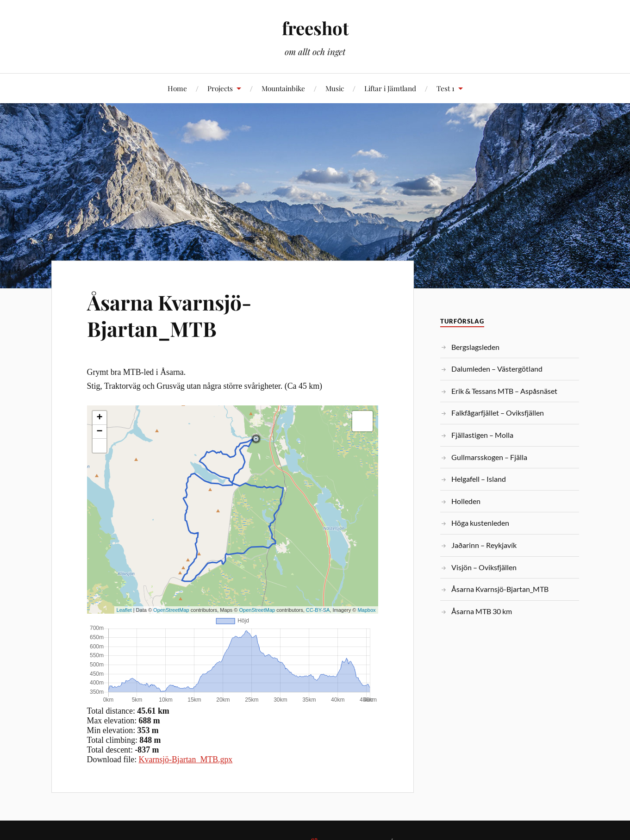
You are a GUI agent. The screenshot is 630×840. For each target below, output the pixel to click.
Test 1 (446, 88)
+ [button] (99, 418)
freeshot (315, 28)
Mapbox (366, 610)
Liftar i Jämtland (390, 88)
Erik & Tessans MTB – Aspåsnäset (504, 391)
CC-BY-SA (318, 610)
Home (177, 88)
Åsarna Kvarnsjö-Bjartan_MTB (169, 315)
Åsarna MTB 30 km (482, 611)
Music (335, 88)
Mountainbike (283, 88)
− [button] (99, 432)
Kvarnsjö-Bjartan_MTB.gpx (186, 759)
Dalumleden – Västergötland (497, 369)
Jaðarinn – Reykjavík (484, 545)
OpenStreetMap (171, 610)
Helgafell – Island (479, 479)
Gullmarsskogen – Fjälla (489, 457)
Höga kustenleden (480, 523)
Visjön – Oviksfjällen (484, 567)
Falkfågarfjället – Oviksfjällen (498, 413)
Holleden (466, 501)
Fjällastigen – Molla (482, 435)
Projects (220, 88)
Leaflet (124, 610)
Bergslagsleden (475, 347)
